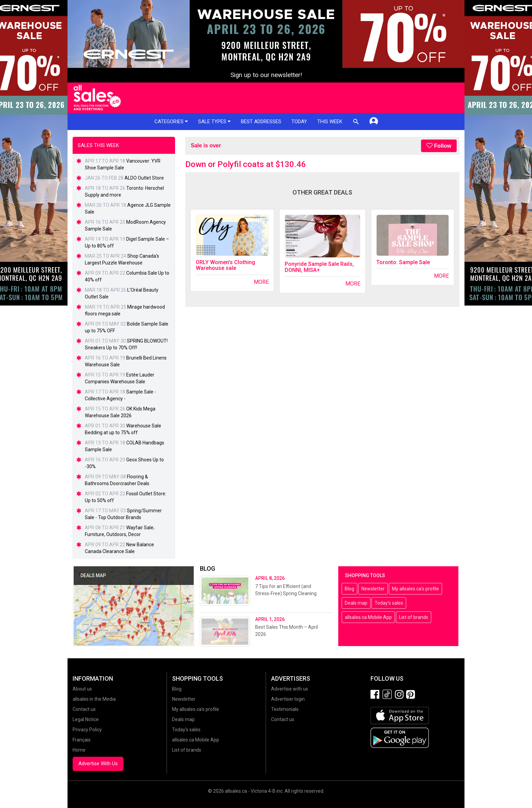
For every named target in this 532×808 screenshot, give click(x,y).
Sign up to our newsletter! (266, 75)
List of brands (414, 617)
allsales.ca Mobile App (368, 617)
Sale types (214, 122)
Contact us (84, 709)
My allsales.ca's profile (415, 589)
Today (299, 122)
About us (82, 689)
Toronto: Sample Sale (403, 262)
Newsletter (373, 589)
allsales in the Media (94, 699)
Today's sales (389, 603)
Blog (349, 589)
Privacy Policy (87, 730)
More (261, 282)
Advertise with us (290, 689)
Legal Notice (86, 719)
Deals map (356, 603)
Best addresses (261, 122)
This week (330, 122)
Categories (171, 122)
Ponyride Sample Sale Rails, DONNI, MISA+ (319, 267)
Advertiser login (288, 699)
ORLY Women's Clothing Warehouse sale (225, 265)
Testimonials (285, 709)
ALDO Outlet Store (144, 178)
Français (82, 740)
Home (79, 750)
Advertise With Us (98, 764)
